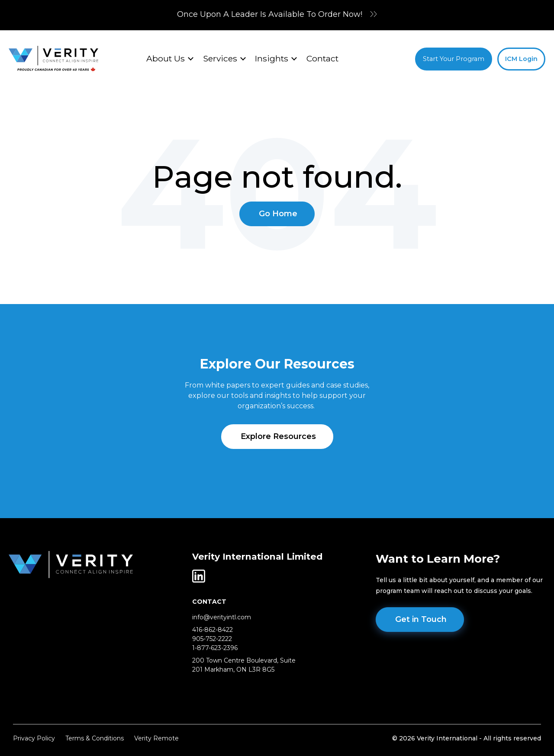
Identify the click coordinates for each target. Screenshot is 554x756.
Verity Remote (156, 738)
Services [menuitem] (220, 58)
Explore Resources (278, 436)
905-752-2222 (212, 639)
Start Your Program (454, 59)
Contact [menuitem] (322, 58)
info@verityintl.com (222, 617)
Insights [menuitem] (272, 58)
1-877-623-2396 (215, 648)
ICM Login (521, 59)
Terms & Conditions (95, 738)
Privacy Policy (34, 738)
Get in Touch (421, 619)
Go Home (278, 214)
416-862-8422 (213, 630)
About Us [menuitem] (166, 58)
